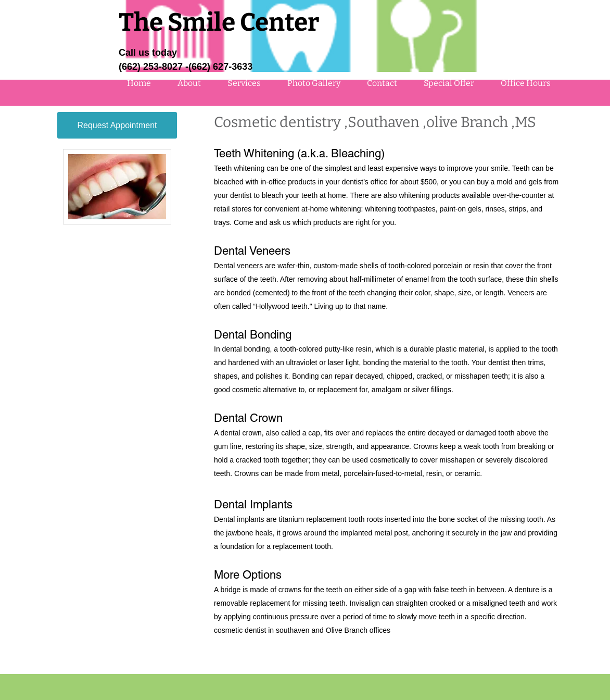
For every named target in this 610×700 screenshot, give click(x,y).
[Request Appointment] (117, 125)
